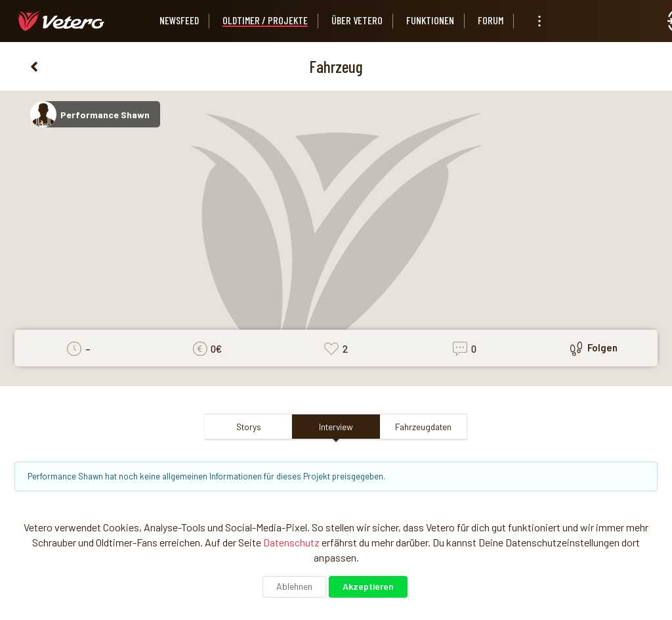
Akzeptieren (368, 586)
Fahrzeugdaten (423, 427)
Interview (336, 427)
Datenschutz (291, 542)
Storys (249, 427)
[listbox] (539, 21)
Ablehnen (294, 586)
